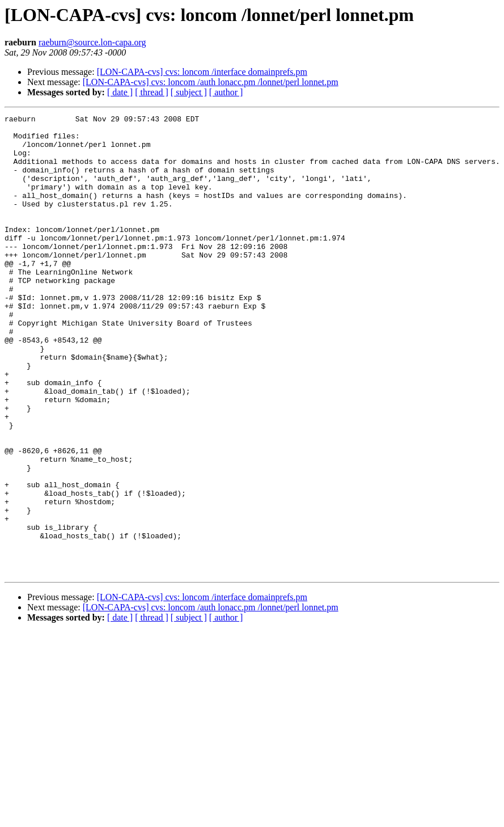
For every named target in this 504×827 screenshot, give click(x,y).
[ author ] (226, 92)
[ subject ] (189, 92)
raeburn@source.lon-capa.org (92, 42)
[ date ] (120, 92)
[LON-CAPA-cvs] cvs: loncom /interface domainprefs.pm (202, 72)
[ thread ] (152, 92)
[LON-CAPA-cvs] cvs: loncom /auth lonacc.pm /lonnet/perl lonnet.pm (211, 82)
